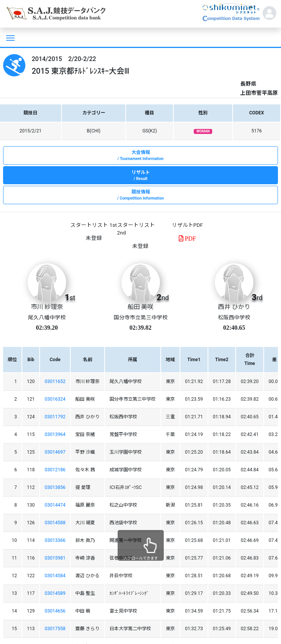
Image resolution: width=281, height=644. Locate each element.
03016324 (55, 399)
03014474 (55, 505)
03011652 (55, 381)
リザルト (140, 176)
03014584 (55, 576)
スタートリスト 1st (93, 225)
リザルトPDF (187, 225)
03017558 (55, 629)
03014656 (55, 611)
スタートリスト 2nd (136, 229)
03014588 (55, 523)
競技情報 (140, 195)
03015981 (55, 558)
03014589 (55, 593)
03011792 (55, 417)
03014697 (55, 452)
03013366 (55, 540)
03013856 (55, 487)
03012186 (55, 470)
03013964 (55, 434)
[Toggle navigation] (10, 37)
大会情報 (140, 156)
